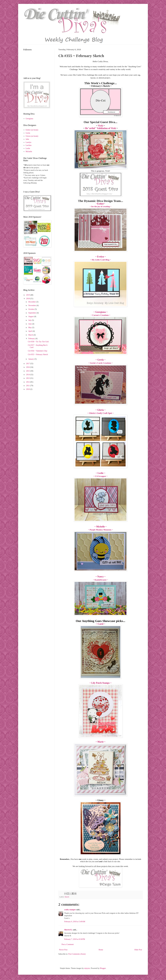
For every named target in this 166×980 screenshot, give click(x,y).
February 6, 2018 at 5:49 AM (75, 922)
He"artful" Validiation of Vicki (101, 128)
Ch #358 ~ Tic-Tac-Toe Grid (38, 342)
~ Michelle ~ (101, 527)
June (30, 324)
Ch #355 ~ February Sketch (38, 354)
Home (101, 950)
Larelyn (29, 142)
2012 (28, 382)
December (32, 302)
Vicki (101, 126)
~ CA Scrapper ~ (100, 476)
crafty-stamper (70, 910)
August (31, 316)
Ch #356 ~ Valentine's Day (38, 351)
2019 (28, 295)
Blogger (103, 968)
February (32, 339)
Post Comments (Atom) (77, 954)
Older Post (138, 950)
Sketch (67, 897)
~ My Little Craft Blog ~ (100, 260)
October (31, 309)
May (30, 328)
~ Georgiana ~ (101, 312)
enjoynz (87, 968)
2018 (28, 299)
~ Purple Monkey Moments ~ (100, 530)
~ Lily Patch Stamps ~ (101, 683)
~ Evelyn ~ (101, 257)
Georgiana (29, 119)
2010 (28, 389)
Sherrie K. (68, 930)
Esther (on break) (32, 130)
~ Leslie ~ (101, 473)
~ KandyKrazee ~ (100, 580)
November (32, 305)
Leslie (28, 148)
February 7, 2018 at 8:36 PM (75, 939)
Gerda (28, 133)
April (30, 331)
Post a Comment (68, 944)
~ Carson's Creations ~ (101, 315)
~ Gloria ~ (101, 410)
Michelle (29, 152)
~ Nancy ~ (101, 577)
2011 (28, 386)
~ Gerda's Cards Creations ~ (101, 363)
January (31, 359)
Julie (27, 139)
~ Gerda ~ (101, 360)
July (30, 320)
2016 (28, 367)
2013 (28, 378)
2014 (28, 375)
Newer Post (63, 950)
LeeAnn (29, 145)
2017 (28, 364)
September (32, 313)
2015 (28, 371)
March (31, 335)
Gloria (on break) (32, 136)
